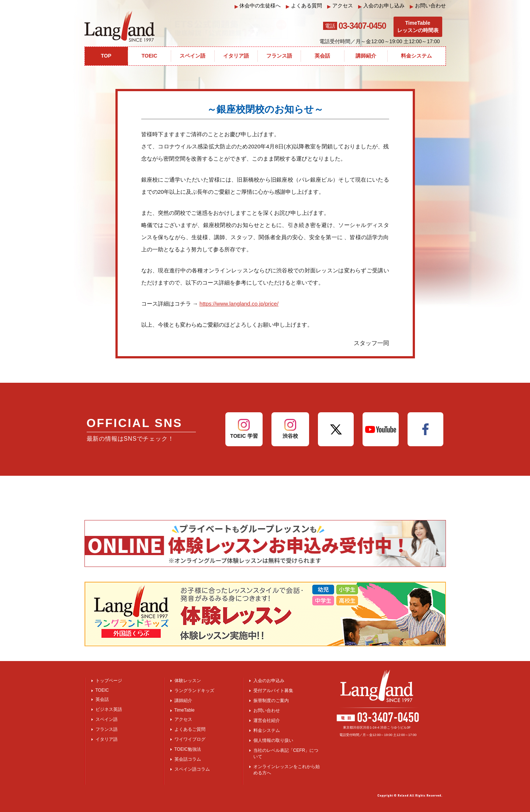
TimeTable (185, 710)
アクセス (340, 6)
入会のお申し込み (381, 6)
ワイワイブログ (190, 739)
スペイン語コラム (192, 769)
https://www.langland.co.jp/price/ (239, 304)
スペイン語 (107, 719)
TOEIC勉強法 (188, 749)
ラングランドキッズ (194, 691)
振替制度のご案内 (271, 701)
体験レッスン (188, 681)
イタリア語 (107, 739)
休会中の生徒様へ (258, 6)
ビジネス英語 (109, 709)
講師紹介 (183, 701)
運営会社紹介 (267, 720)
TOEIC (102, 690)
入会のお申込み (269, 681)
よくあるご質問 (190, 729)
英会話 (102, 699)
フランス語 (107, 729)
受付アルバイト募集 (273, 691)
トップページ (109, 681)
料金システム (267, 730)
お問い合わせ (428, 6)
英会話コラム (188, 759)
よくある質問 (304, 6)
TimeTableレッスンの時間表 (418, 27)
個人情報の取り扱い (273, 740)
